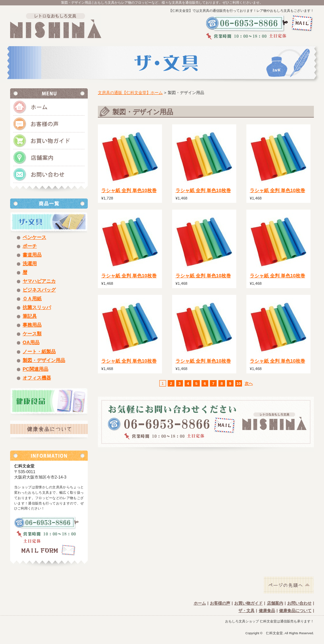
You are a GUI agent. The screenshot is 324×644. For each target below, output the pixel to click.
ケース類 (32, 334)
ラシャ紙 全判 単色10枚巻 (129, 190)
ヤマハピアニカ (39, 281)
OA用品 (31, 342)
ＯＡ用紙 (32, 299)
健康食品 (267, 611)
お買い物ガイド (248, 603)
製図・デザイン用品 (44, 360)
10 (239, 384)
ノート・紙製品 (39, 351)
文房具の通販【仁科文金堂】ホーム (130, 93)
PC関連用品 (35, 369)
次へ (249, 384)
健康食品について (295, 611)
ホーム (200, 603)
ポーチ (30, 246)
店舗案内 (275, 603)
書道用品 (32, 255)
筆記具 (30, 316)
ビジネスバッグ (39, 290)
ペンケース (34, 237)
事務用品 (32, 325)
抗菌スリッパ (37, 307)
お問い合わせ (299, 603)
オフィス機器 (37, 378)
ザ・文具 (246, 611)
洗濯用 (30, 264)
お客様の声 (220, 603)
